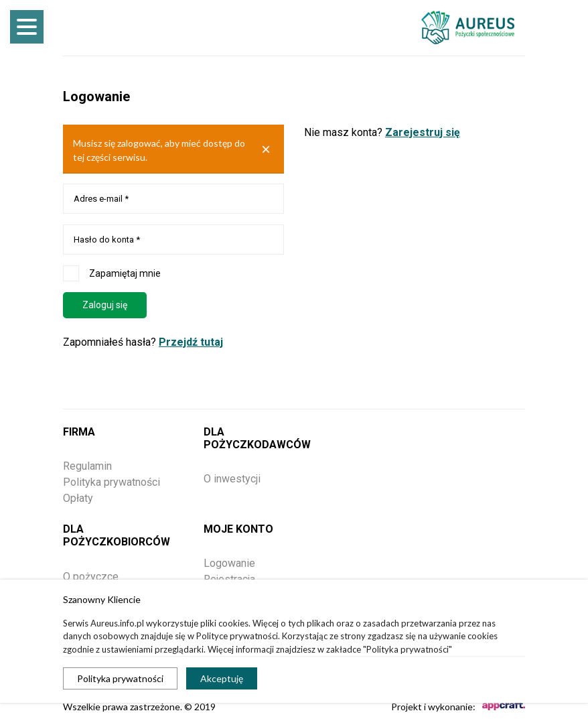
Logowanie (229, 563)
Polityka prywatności (120, 678)
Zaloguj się (105, 305)
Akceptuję (222, 678)
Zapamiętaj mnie (112, 273)
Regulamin (87, 466)
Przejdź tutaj (191, 342)
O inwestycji (232, 479)
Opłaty (78, 498)
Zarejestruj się (423, 132)
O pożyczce (91, 577)
